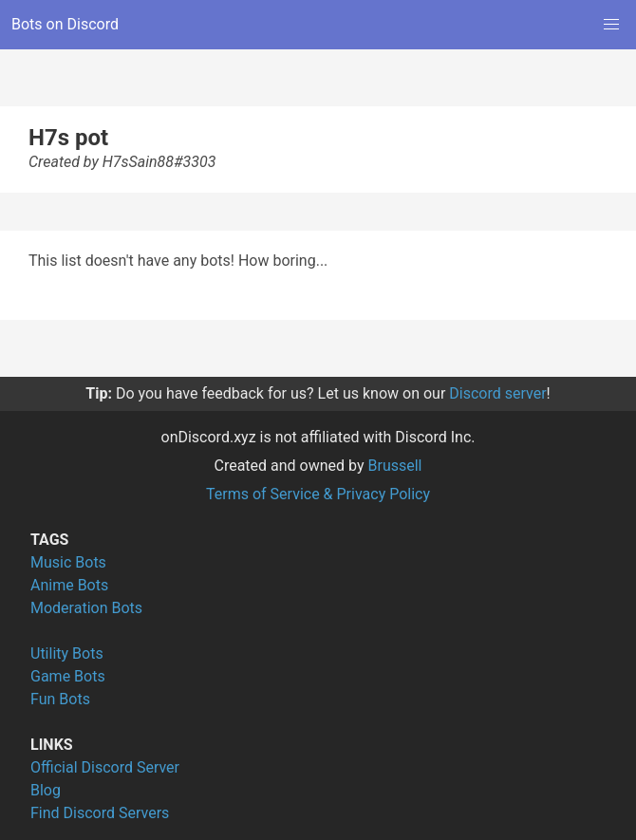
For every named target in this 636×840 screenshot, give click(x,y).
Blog (46, 790)
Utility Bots (67, 653)
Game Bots (68, 676)
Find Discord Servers (100, 813)
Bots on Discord (65, 24)
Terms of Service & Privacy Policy (318, 494)
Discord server (497, 393)
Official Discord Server (105, 767)
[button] (611, 25)
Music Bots (68, 562)
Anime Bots (69, 585)
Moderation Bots (86, 608)
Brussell (395, 466)
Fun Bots (60, 699)
